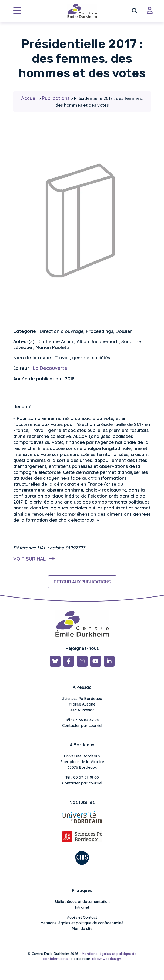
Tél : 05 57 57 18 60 (82, 777)
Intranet (82, 907)
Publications (56, 98)
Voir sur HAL (33, 559)
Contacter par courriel (82, 726)
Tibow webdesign (106, 959)
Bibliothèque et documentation (82, 902)
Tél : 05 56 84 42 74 (82, 720)
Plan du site (82, 929)
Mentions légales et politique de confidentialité (82, 923)
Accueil (29, 98)
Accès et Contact (82, 917)
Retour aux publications (82, 582)
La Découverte (50, 368)
